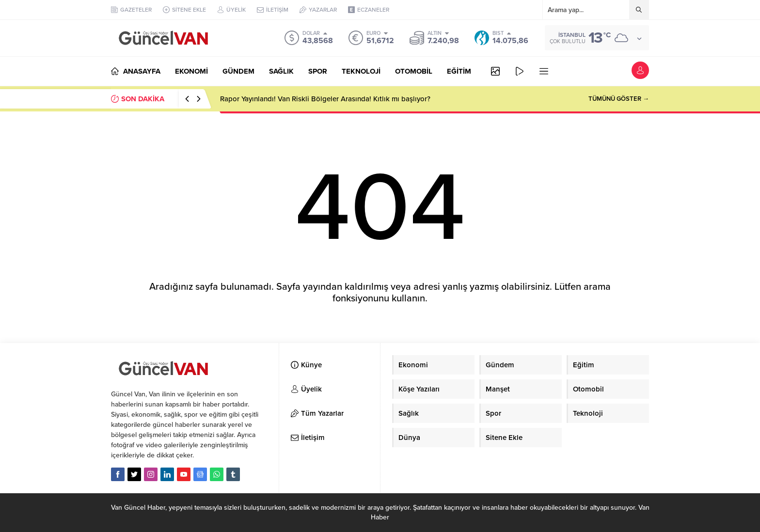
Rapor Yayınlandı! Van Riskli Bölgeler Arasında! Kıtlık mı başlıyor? (325, 99)
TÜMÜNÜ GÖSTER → (619, 99)
